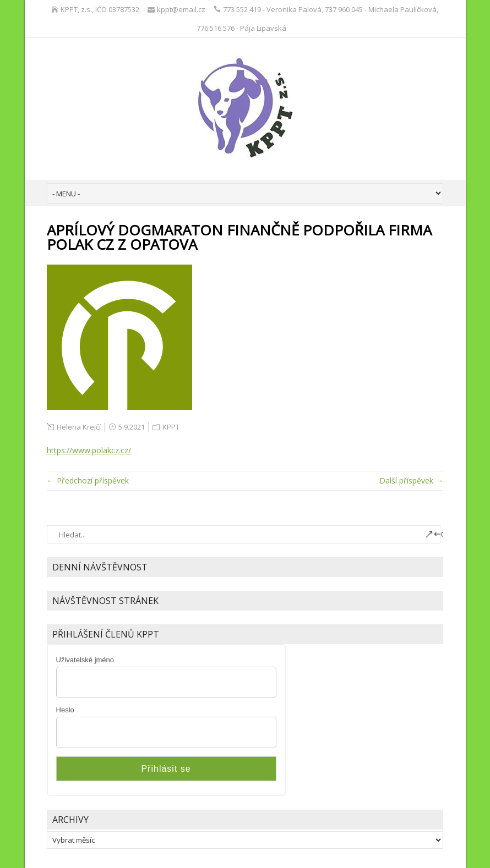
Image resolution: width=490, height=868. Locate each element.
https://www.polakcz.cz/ (89, 450)
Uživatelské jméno (85, 660)
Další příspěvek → (411, 480)
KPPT (171, 427)
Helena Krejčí (79, 427)
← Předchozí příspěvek (88, 480)
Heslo (65, 710)
